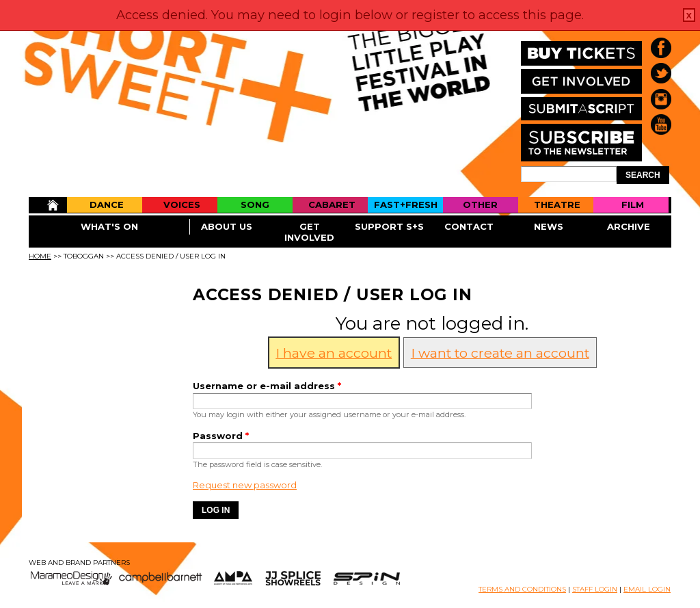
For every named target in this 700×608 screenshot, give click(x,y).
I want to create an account (500, 353)
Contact (469, 226)
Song (255, 204)
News (549, 226)
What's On (109, 226)
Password (221, 436)
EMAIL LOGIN (647, 589)
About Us (227, 226)
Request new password (245, 485)
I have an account (334, 353)
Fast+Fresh (406, 204)
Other (480, 204)
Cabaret (332, 204)
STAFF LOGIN (595, 589)
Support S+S (389, 226)
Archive (629, 226)
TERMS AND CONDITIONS (522, 589)
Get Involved (309, 232)
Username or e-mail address (267, 386)
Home (48, 205)
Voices (182, 204)
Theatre (557, 204)
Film (633, 204)
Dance (107, 204)
